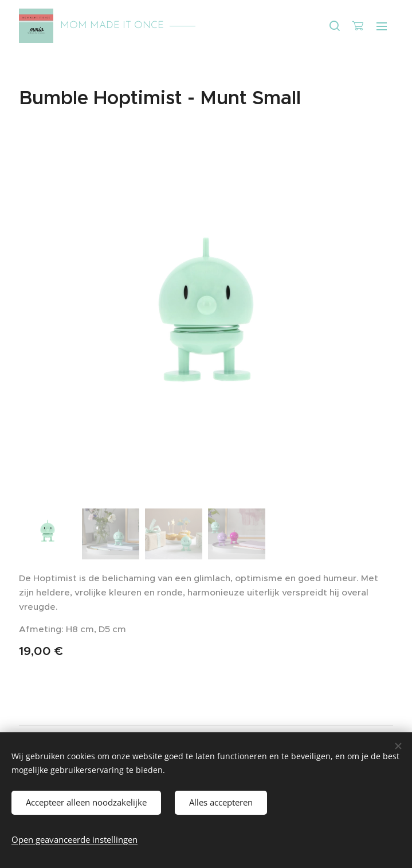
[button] (335, 26)
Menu (382, 26)
